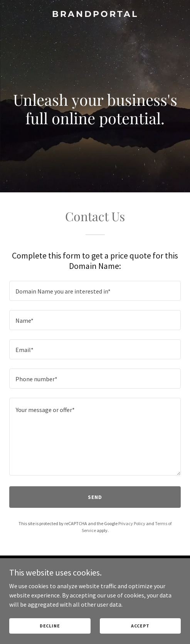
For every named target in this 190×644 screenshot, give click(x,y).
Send (95, 497)
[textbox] (95, 291)
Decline (50, 626)
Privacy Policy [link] (132, 523)
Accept (140, 626)
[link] (95, 15)
